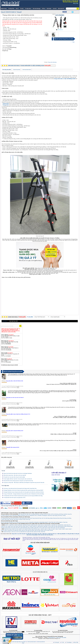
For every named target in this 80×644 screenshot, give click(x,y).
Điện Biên (37, 514)
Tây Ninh (12, 520)
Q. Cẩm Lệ (13, 532)
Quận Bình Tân (11, 530)
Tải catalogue (69, 642)
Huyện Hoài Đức (47, 525)
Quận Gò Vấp (24, 530)
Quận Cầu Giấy (54, 526)
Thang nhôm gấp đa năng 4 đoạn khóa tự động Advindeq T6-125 (18, 414)
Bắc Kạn (25, 514)
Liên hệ (55, 9)
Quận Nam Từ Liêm (38, 528)
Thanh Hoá (50, 515)
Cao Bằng (33, 514)
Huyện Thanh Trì (26, 526)
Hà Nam (45, 514)
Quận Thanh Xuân (52, 528)
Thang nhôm (6, 103)
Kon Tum (23, 522)
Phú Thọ (27, 515)
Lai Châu (3, 515)
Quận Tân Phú (44, 530)
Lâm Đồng (69, 518)
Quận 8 (3, 530)
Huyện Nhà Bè (34, 529)
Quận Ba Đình (40, 526)
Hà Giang (41, 514)
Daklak (51, 518)
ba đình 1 (7, 525)
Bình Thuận (32, 518)
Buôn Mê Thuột (38, 518)
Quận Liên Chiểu (37, 532)
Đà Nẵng (11, 522)
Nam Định (15, 515)
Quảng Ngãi (42, 522)
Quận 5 (64, 529)
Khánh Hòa (19, 522)
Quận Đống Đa (61, 526)
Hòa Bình (65, 514)
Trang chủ (3, 12)
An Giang (3, 518)
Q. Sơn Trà (17, 532)
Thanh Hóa (65, 522)
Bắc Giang (21, 514)
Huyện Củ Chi (21, 529)
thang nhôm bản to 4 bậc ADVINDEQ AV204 (65, 79)
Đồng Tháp (60, 518)
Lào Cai (11, 515)
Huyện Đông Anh (34, 525)
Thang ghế (19, 12)
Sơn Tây (57, 528)
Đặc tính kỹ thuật (17, 70)
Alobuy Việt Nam (7, 335)
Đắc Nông (48, 518)
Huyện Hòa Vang (7, 532)
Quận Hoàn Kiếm (17, 528)
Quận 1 (39, 529)
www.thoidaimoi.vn (52, 637)
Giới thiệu (49, 9)
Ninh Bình (23, 515)
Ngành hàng (4, 9)
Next (73, 42)
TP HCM (20, 520)
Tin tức (22, 9)
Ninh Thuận (7, 520)
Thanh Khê (43, 532)
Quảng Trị (46, 522)
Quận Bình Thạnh (18, 530)
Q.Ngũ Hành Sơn (23, 532)
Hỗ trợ (44, 9)
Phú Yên (27, 522)
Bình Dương (22, 518)
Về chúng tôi (57, 642)
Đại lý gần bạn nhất (13, 321)
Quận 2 (54, 529)
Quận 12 (50, 529)
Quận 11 (46, 529)
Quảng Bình (31, 522)
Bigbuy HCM (6, 359)
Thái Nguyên (44, 515)
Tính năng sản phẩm (7, 70)
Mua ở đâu (76, 642)
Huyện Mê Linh (54, 525)
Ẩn (23, 632)
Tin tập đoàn (28, 9)
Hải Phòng (61, 514)
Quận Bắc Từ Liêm (47, 526)
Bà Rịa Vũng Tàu (9, 518)
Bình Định (7, 522)
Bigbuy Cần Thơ (7, 347)
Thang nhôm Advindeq (52, 62)
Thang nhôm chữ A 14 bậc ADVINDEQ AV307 (14, 431)
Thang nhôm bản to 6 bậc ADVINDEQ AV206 (14, 381)
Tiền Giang (16, 520)
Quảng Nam (37, 522)
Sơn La (36, 515)
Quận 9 (6, 530)
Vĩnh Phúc (60, 515)
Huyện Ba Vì (12, 525)
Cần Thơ (43, 518)
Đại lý (17, 9)
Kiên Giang (64, 518)
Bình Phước (27, 518)
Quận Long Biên (31, 528)
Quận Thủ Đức (50, 530)
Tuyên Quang (55, 515)
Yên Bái (64, 515)
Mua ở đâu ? (5, 321)
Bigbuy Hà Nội (7, 353)
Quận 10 (42, 529)
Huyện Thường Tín (33, 526)
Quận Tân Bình (38, 530)
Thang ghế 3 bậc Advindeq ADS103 (12, 447)
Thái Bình (40, 515)
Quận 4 (60, 529)
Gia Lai (15, 522)
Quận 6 (67, 529)
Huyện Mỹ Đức (60, 525)
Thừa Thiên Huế (52, 522)
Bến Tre (18, 518)
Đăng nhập (76, 3)
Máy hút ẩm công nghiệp (61, 637)
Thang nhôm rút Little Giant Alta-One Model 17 (15, 397)
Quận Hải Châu (30, 532)
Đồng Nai (55, 518)
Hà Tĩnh (52, 514)
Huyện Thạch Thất (11, 526)
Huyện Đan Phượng (26, 525)
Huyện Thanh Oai (19, 526)
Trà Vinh (24, 520)
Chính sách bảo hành (27, 70)
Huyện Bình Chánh (8, 529)
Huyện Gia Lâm (41, 525)
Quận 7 (70, 529)
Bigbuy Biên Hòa (7, 341)
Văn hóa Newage (37, 9)
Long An (3, 520)
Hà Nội (49, 514)
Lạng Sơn (7, 515)
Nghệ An (19, 515)
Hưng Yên (70, 514)
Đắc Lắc (3, 522)
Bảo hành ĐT (61, 9)
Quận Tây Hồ (45, 528)
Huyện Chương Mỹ (18, 525)
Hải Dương (56, 514)
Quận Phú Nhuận (31, 530)
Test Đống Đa (62, 528)
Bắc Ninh (29, 514)
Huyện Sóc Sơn (4, 526)
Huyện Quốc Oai (67, 525)
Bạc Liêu (14, 518)
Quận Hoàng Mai (24, 528)
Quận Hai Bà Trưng (9, 528)
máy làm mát (43, 535)
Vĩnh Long (28, 520)
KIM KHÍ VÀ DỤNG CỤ (11, 12)
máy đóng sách (50, 535)
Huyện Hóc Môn (28, 529)
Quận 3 (57, 529)
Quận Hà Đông (67, 526)
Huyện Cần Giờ (15, 529)
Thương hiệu (11, 9)
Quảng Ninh (32, 515)
